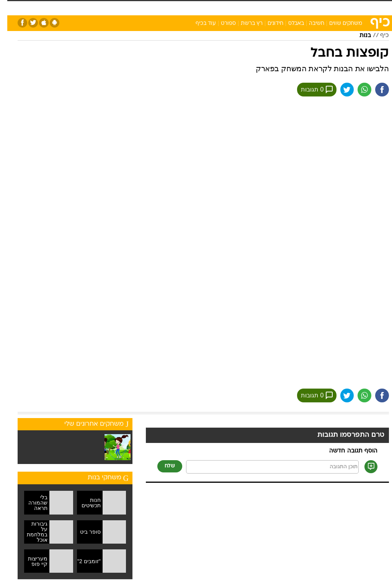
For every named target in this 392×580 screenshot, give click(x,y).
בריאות (166, 7)
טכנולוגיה (115, 7)
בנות (358, 36)
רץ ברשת (244, 24)
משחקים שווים (338, 24)
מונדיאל (274, 7)
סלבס (227, 7)
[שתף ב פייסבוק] (375, 90)
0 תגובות (309, 90)
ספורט (299, 7)
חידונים (268, 24)
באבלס (289, 24)
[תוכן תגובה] (265, 467)
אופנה (89, 7)
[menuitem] (295, 10)
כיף (377, 36)
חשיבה (309, 24)
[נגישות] (11, 10)
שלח (163, 466)
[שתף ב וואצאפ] (357, 90)
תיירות (141, 7)
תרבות (249, 7)
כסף (207, 7)
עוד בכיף (198, 24)
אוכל (188, 7)
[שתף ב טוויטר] (340, 90)
